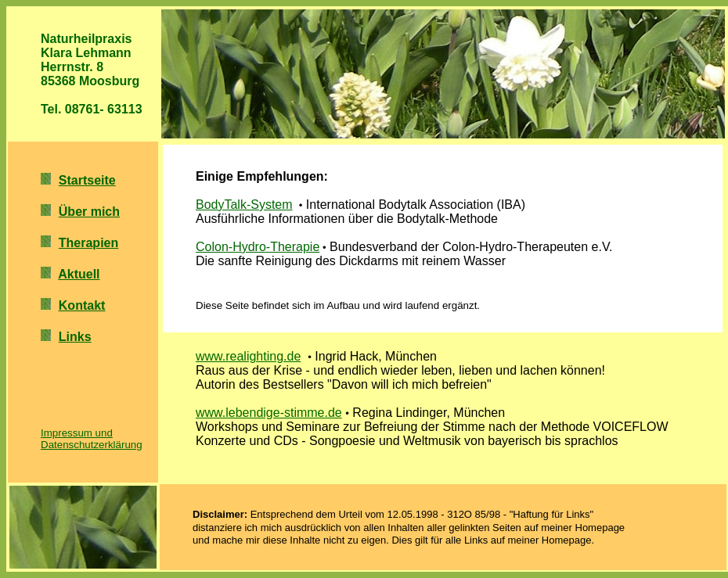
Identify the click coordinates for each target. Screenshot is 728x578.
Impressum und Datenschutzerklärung (92, 439)
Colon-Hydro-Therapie (258, 247)
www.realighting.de (248, 356)
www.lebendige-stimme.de (269, 413)
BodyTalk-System (244, 205)
